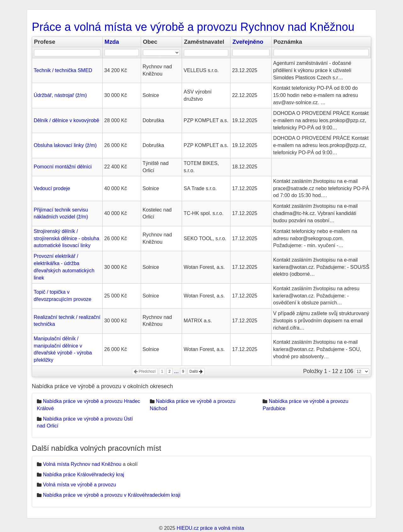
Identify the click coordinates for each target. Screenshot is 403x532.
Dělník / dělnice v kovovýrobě (66, 120)
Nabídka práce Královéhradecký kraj (83, 475)
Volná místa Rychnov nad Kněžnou (82, 464)
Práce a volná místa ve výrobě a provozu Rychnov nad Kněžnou (193, 27)
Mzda (112, 42)
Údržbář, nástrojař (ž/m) (60, 95)
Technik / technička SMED (63, 70)
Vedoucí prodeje (52, 188)
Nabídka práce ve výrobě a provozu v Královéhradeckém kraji (112, 495)
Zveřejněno (248, 42)
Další (196, 371)
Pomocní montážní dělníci (63, 167)
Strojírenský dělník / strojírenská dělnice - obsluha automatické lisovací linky (66, 238)
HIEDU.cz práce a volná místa (210, 528)
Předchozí (145, 371)
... (176, 371)
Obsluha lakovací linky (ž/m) (65, 145)
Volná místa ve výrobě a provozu (79, 485)
